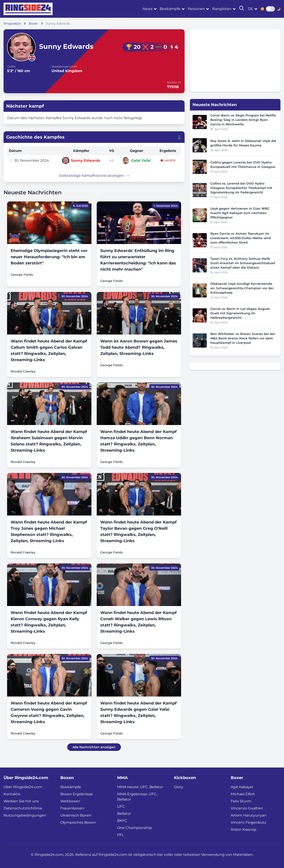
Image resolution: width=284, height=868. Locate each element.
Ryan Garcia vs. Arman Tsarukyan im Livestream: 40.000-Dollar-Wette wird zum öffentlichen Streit (241, 238)
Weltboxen (70, 801)
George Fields (22, 275)
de (250, 9)
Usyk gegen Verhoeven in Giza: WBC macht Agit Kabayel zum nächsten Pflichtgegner (240, 213)
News (147, 9)
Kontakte (12, 794)
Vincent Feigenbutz (248, 822)
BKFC (122, 821)
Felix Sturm (241, 801)
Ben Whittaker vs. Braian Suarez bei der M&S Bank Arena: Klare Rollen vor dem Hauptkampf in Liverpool (243, 338)
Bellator (124, 814)
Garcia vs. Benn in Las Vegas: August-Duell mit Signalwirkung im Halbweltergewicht (241, 313)
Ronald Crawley (23, 371)
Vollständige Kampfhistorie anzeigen (94, 176)
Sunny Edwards (86, 160)
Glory (178, 787)
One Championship (135, 828)
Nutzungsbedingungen (25, 815)
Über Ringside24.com (23, 787)
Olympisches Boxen (78, 822)
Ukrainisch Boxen (76, 815)
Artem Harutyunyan (249, 815)
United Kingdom (67, 71)
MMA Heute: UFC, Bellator (140, 787)
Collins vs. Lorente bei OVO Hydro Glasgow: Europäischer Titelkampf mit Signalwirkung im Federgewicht (241, 188)
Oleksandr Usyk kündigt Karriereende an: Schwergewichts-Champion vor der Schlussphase (242, 288)
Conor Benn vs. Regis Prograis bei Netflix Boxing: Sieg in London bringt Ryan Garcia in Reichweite (243, 120)
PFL (120, 835)
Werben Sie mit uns (21, 801)
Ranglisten (222, 9)
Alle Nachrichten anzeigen (94, 747)
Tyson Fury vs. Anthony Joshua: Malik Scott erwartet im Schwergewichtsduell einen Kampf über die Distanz (243, 263)
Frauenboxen (72, 808)
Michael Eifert (243, 794)
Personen (196, 9)
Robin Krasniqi (244, 830)
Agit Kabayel (242, 787)
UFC (121, 806)
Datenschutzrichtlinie (23, 808)
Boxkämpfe (170, 9)
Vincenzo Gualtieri (247, 808)
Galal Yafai (141, 160)
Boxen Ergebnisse (77, 794)
